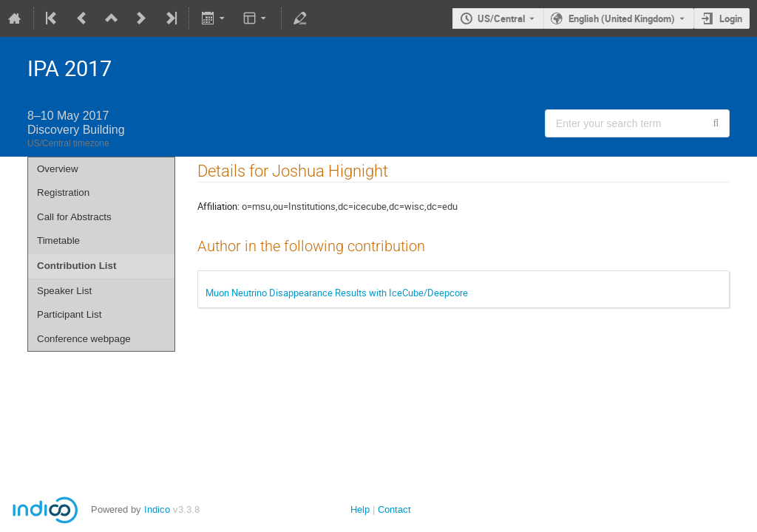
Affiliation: (218, 206)
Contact (394, 509)
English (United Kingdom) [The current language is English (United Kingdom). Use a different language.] (622, 18)
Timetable (58, 241)
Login (731, 18)
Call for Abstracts (74, 217)
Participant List (69, 314)
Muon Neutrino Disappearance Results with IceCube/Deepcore (337, 293)
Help (360, 509)
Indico (157, 509)
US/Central (501, 18)
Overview (58, 169)
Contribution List (77, 266)
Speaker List (64, 291)
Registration (63, 192)
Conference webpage (84, 339)
